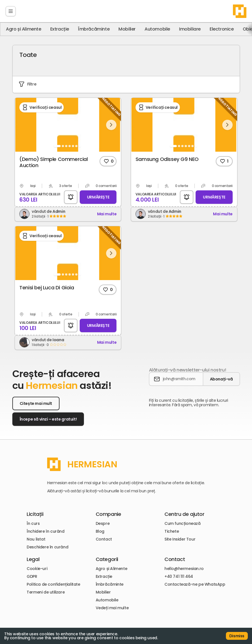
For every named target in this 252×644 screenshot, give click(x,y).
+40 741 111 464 (180, 574)
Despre (103, 520)
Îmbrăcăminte (94, 29)
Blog (100, 528)
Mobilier (127, 29)
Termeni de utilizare (45, 590)
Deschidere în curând (47, 544)
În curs (32, 520)
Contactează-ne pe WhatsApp (196, 582)
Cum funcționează (183, 520)
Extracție (60, 29)
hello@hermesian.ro (185, 566)
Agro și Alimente (24, 29)
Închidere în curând (45, 528)
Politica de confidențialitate (52, 582)
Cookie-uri (36, 566)
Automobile (157, 29)
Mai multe (107, 211)
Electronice (222, 29)
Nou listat (35, 536)
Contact (104, 536)
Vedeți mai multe (112, 606)
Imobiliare (190, 29)
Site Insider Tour (181, 536)
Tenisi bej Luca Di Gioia (47, 284)
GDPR (31, 574)
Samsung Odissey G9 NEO (167, 156)
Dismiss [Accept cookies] (237, 636)
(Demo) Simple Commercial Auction (54, 159)
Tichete (172, 528)
